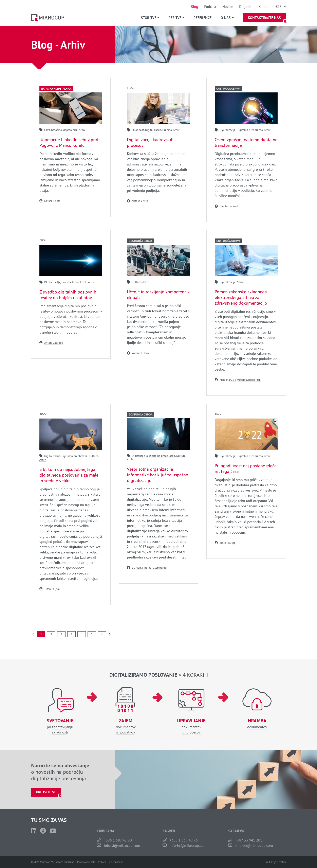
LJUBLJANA (106, 831)
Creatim (282, 862)
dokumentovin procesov (191, 726)
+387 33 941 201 (249, 840)
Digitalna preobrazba (250, 130)
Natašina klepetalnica (56, 89)
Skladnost (138, 130)
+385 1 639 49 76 (184, 840)
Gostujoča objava (228, 89)
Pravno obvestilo (86, 862)
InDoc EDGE (80, 282)
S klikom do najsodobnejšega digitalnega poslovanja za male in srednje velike (69, 475)
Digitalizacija (153, 130)
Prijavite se (46, 792)
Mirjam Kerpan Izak (249, 380)
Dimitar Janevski (230, 206)
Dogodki (246, 7)
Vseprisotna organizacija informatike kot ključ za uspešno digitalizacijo (158, 475)
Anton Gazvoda (54, 343)
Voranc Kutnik (141, 353)
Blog (194, 7)
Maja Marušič (228, 380)
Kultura (136, 282)
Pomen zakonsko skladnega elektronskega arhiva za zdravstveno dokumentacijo (241, 297)
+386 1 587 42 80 (118, 840)
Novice (228, 7)
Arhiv (82, 130)
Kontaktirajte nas (264, 18)
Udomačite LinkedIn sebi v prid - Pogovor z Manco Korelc (70, 142)
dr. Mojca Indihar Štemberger (150, 568)
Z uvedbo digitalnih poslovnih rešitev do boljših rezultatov (68, 295)
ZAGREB (169, 831)
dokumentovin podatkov (126, 726)
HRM (47, 130)
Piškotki (102, 862)
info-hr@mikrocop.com (188, 845)
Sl (282, 7)
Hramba (167, 130)
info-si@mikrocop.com (122, 845)
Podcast (210, 7)
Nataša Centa (52, 201)
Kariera (264, 7)
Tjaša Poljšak (52, 589)
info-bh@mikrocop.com (254, 845)
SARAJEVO (236, 831)
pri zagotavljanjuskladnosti (60, 726)
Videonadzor (116, 862)
